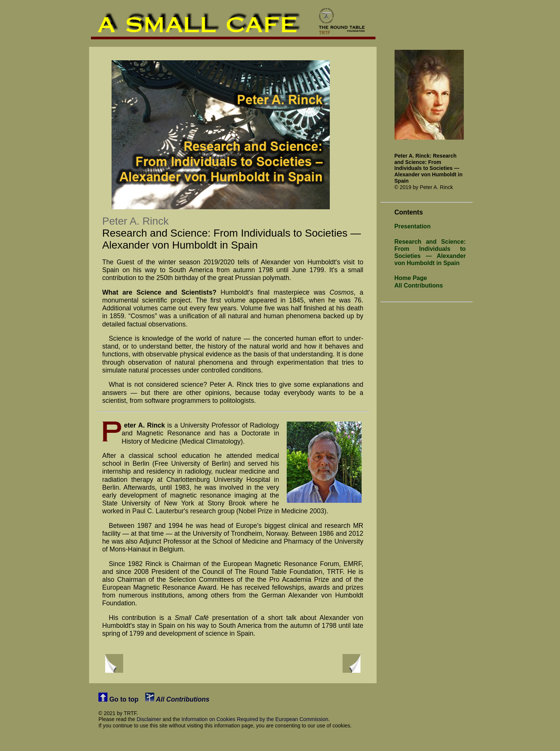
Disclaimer (149, 719)
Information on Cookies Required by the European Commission (255, 719)
